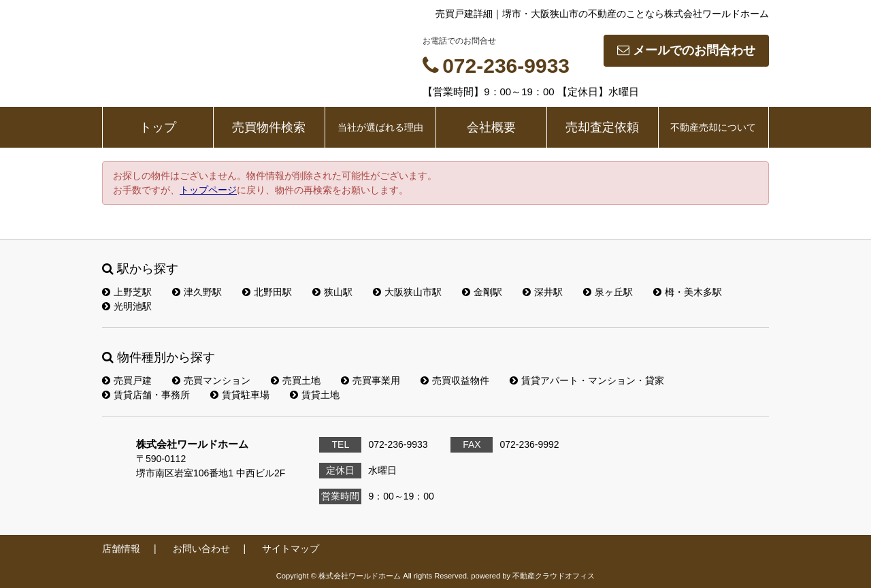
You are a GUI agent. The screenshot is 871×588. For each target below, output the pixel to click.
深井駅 (543, 292)
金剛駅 (482, 292)
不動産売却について (713, 127)
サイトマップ (291, 549)
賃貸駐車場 (240, 395)
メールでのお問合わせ (686, 50)
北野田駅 (267, 292)
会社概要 (491, 127)
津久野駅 (197, 292)
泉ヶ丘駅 (608, 292)
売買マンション (211, 380)
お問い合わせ (201, 549)
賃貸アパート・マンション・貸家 (587, 380)
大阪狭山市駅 (407, 292)
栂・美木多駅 (688, 292)
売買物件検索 (269, 127)
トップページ (208, 190)
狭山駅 (332, 292)
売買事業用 (371, 380)
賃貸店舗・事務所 (146, 395)
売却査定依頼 (602, 127)
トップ (158, 127)
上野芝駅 (127, 292)
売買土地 (296, 380)
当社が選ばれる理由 (380, 127)
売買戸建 (127, 380)
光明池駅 (127, 306)
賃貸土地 (315, 395)
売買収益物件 (455, 380)
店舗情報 (121, 549)
